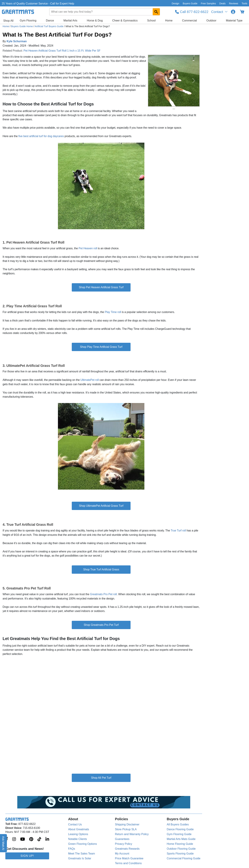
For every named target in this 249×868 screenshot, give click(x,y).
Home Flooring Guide (180, 844)
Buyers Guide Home (22, 26)
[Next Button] (194, 81)
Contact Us (75, 824)
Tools (244, 3)
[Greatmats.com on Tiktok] (39, 839)
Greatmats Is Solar (80, 858)
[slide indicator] (174, 109)
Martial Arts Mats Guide (181, 839)
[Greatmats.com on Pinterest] (31, 839)
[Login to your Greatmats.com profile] (233, 12)
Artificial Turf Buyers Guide (49, 26)
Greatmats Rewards (127, 849)
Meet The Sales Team (82, 854)
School (151, 21)
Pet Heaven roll (88, 248)
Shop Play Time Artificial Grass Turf (101, 347)
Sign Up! (27, 856)
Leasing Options (78, 834)
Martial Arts (70, 21)
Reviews (234, 3)
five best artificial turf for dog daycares (41, 136)
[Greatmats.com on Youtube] (23, 839)
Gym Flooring (28, 21)
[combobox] (105, 12)
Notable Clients (78, 839)
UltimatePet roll (90, 380)
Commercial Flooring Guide (184, 858)
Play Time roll (113, 312)
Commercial (189, 21)
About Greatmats (79, 829)
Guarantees (122, 839)
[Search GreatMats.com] (156, 12)
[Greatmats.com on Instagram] (14, 839)
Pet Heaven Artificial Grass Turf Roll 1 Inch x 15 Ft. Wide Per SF (62, 51)
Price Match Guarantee (129, 858)
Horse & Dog (95, 21)
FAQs (72, 849)
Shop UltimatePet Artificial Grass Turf (101, 506)
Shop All (8, 21)
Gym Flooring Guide (179, 834)
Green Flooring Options (82, 844)
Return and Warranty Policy (132, 834)
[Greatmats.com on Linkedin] (47, 839)
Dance (50, 21)
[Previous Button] (154, 81)
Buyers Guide (190, 3)
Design (176, 3)
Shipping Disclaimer (127, 824)
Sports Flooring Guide (180, 854)
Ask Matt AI (3, 843)
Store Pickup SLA (126, 829)
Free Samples (208, 3)
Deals (223, 3)
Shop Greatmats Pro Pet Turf (101, 625)
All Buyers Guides (178, 824)
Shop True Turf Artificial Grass (101, 569)
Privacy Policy (124, 844)
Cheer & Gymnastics (125, 21)
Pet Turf (107, 778)
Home (169, 21)
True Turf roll (178, 531)
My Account (122, 854)
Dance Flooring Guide (180, 829)
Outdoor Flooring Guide (181, 849)
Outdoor (211, 21)
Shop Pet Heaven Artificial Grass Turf (101, 287)
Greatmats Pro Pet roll (103, 594)
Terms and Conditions (128, 863)
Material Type (234, 21)
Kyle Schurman (17, 41)
